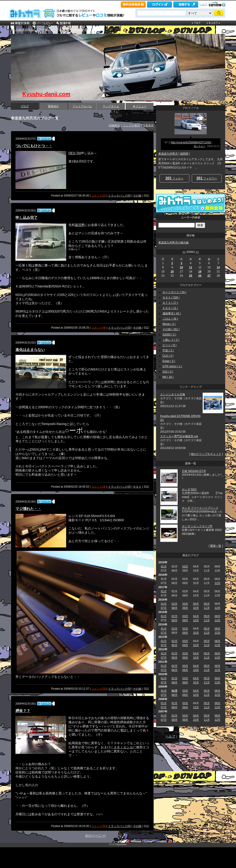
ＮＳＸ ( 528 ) (171, 298)
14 (218, 267)
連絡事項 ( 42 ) (172, 313)
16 (172, 272)
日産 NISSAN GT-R (194, 471)
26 (200, 276)
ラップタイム (111, 106)
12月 (217, 583)
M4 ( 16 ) (168, 377)
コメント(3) (99, 487)
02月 (174, 604)
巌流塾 (80, 225)
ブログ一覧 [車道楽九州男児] (74, 30)
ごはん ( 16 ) (170, 319)
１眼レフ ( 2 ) (171, 340)
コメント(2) (99, 196)
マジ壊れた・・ (28, 509)
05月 (207, 604)
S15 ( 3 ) (168, 372)
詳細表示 (114, 125)
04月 (196, 604)
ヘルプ (203, 4)
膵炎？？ (23, 711)
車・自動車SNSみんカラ (26, 30)
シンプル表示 (132, 125)
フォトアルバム (82, 106)
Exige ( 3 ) (169, 361)
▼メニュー (140, 106)
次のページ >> (95, 836)
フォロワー (207, 178)
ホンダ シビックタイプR (197, 526)
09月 (185, 608)
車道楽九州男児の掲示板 (174, 243)
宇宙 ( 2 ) (168, 350)
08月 (174, 608)
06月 (217, 616)
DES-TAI (75, 153)
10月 (196, 608)
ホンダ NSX (189, 489)
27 (209, 276)
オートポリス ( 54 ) (174, 292)
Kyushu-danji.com (46, 94)
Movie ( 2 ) (169, 324)
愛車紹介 (53, 106)
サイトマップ (206, 736)
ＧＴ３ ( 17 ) (170, 303)
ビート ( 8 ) (170, 345)
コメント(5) (99, 689)
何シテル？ (200, 146)
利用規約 (186, 736)
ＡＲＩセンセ (123, 747)
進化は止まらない (30, 350)
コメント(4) (99, 328)
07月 (164, 608)
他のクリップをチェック (206, 454)
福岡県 (184, 154)
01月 (164, 567)
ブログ (49, 30)
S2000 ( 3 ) (169, 335)
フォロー (174, 178)
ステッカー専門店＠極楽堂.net (179, 436)
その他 (137, 196)
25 (190, 276)
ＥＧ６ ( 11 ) (170, 308)
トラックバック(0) (119, 196)
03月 (185, 567)
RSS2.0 (192, 730)
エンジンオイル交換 (173, 394)
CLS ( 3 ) (168, 356)
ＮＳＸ (137, 487)
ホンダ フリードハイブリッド (200, 508)
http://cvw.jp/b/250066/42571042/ (191, 142)
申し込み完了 (27, 218)
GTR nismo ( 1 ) (172, 366)
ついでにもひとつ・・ (34, 146)
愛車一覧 (216, 546)
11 (190, 267)
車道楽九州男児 (168, 154)
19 (200, 272)
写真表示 (148, 125)
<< (184, 252)
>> (197, 252)
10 (181, 267)
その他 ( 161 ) (171, 329)
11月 (207, 608)
